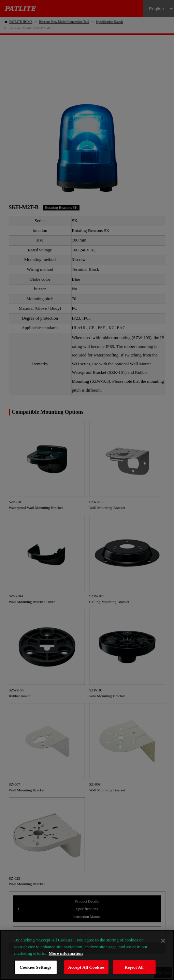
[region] (87, 955)
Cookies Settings (35, 967)
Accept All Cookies (86, 967)
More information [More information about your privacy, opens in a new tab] (66, 953)
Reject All (134, 967)
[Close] (163, 941)
